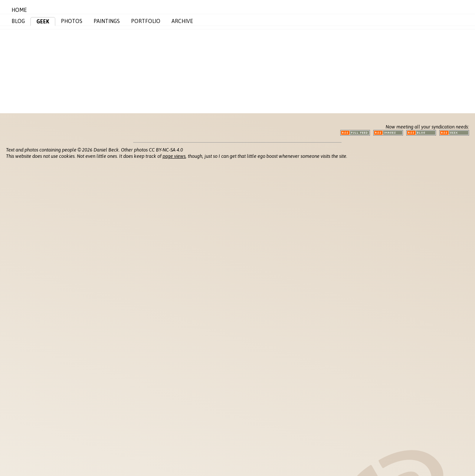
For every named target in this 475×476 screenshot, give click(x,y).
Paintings (107, 21)
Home (19, 10)
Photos (72, 21)
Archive (182, 21)
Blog (18, 21)
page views (174, 156)
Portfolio (146, 21)
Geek (43, 22)
